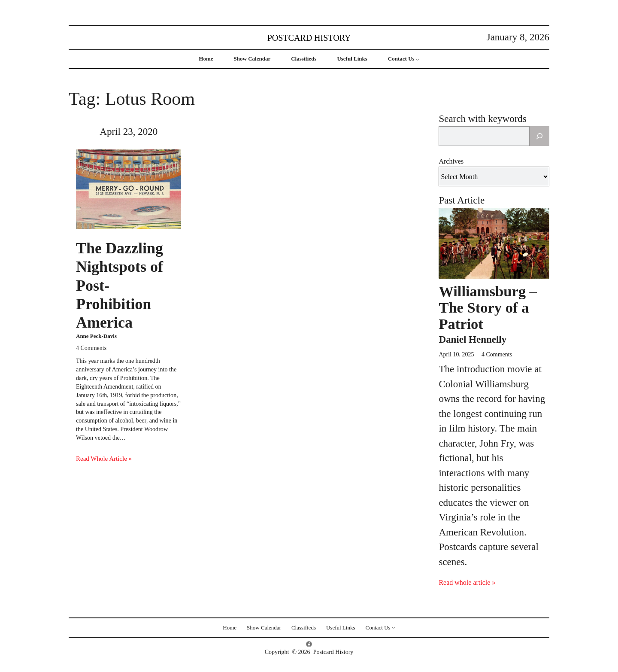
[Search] (539, 136)
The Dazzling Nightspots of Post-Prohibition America (120, 285)
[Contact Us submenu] (418, 59)
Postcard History (309, 38)
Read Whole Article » (104, 459)
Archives (451, 161)
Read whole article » (467, 582)
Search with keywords (482, 119)
